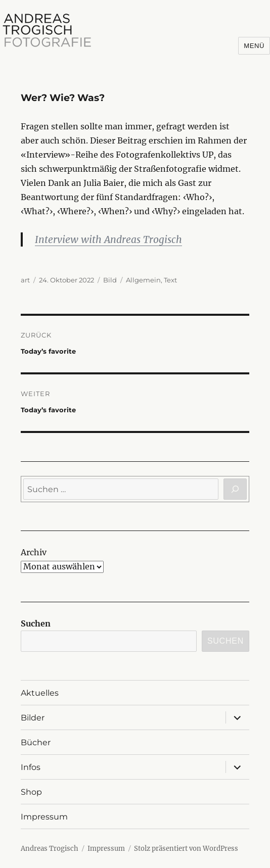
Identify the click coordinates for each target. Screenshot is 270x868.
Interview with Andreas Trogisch (108, 239)
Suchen (36, 623)
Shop (31, 792)
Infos (31, 767)
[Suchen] (235, 489)
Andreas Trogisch (50, 849)
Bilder (33, 718)
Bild (110, 280)
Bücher (36, 742)
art (25, 280)
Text (170, 280)
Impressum (44, 817)
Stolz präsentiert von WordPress (186, 849)
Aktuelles (40, 693)
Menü (254, 46)
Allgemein (143, 280)
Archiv (34, 552)
